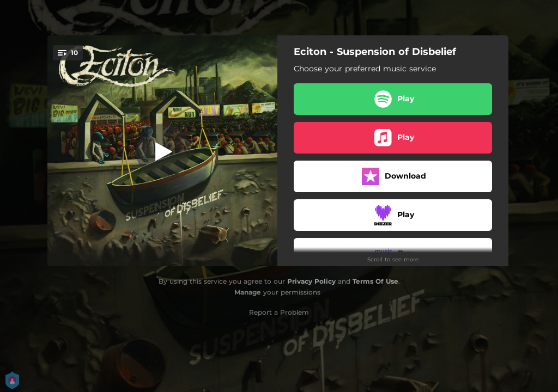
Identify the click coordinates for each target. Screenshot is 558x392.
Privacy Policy (311, 281)
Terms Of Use (375, 281)
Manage (248, 292)
